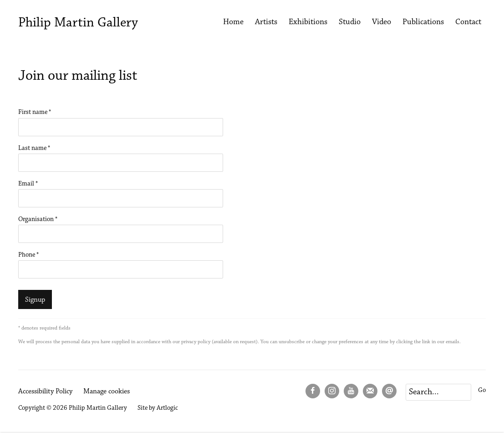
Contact (468, 22)
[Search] (438, 392)
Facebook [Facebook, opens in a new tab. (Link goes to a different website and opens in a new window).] (313, 391)
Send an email (389, 391)
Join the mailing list (370, 391)
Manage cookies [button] (107, 392)
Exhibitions (308, 22)
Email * (28, 184)
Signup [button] (35, 300)
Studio (350, 22)
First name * (35, 112)
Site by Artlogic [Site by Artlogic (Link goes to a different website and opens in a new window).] (158, 408)
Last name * (34, 148)
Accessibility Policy (45, 392)
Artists (266, 22)
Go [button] (482, 390)
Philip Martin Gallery (78, 23)
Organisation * (38, 219)
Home (233, 22)
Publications (423, 22)
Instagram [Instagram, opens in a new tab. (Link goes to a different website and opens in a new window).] (332, 391)
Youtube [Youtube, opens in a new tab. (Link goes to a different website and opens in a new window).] (351, 391)
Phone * (28, 255)
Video (382, 22)
